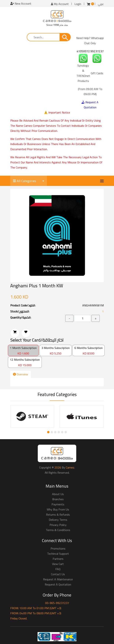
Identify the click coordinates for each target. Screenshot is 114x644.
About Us (58, 494)
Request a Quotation (58, 584)
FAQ (58, 569)
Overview (21, 374)
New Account (21, 3)
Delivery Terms (58, 520)
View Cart (58, 564)
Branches (58, 499)
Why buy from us (58, 509)
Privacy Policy (58, 525)
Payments (58, 504)
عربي (101, 4)
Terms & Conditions (58, 530)
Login (78, 4)
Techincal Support (58, 554)
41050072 (83, 51)
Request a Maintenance (58, 579)
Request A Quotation (90, 105)
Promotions (58, 548)
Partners (58, 559)
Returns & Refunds (58, 515)
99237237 (97, 51)
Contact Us (58, 574)
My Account (60, 4)
